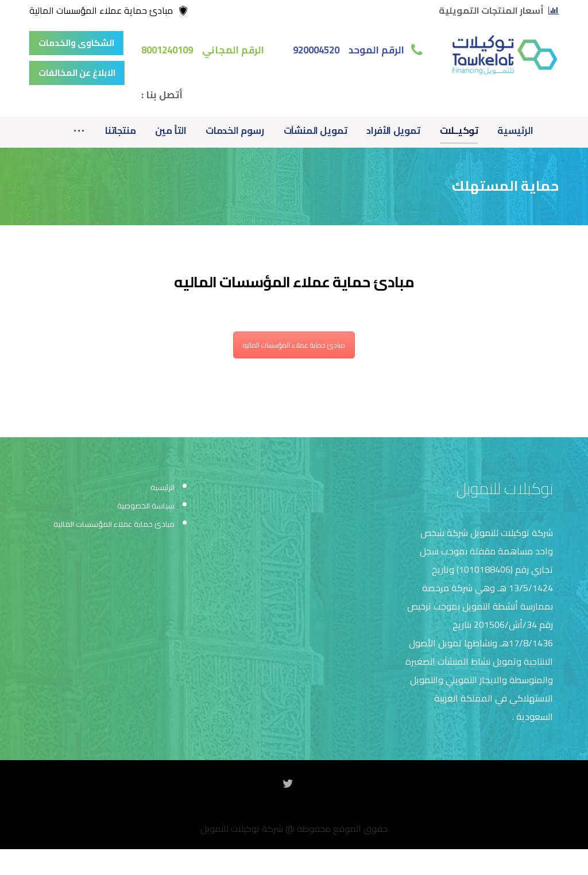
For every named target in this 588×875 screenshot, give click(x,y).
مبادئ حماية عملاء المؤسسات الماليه (294, 345)
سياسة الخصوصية (146, 506)
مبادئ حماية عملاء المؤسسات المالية (114, 524)
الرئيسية (163, 487)
